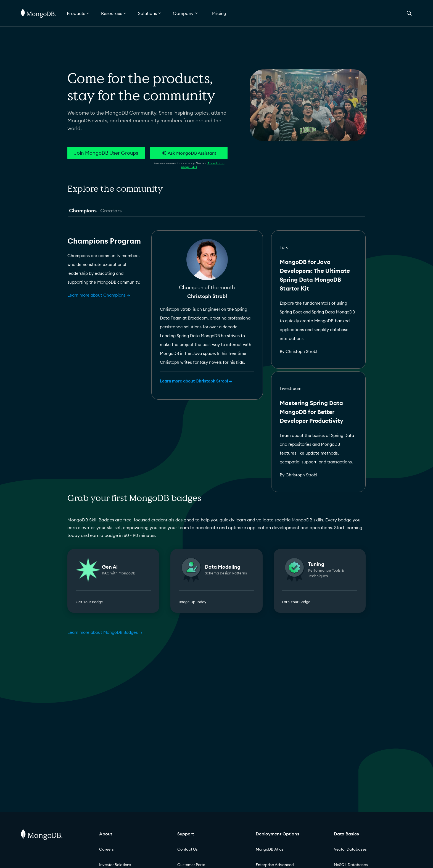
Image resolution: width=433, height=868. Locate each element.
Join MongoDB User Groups (106, 153)
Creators (111, 211)
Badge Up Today (192, 602)
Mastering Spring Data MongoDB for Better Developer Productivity (311, 412)
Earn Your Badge (296, 602)
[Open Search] (409, 13)
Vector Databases (350, 849)
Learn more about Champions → (99, 295)
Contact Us (188, 849)
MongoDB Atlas (270, 849)
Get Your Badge (89, 602)
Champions (83, 211)
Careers (106, 849)
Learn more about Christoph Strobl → (196, 381)
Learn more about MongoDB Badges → (105, 632)
